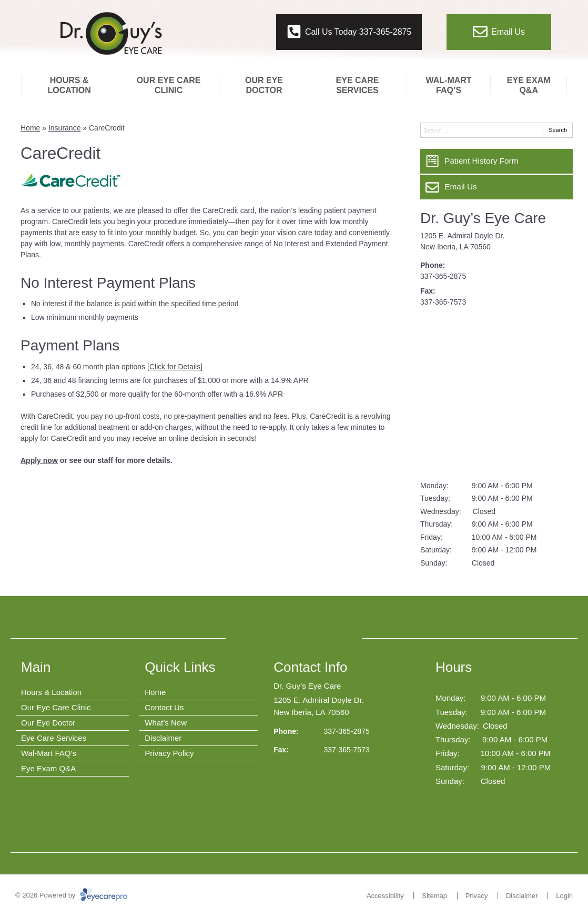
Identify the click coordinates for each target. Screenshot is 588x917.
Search (558, 130)
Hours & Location (69, 85)
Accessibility (385, 896)
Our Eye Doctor (264, 85)
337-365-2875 (443, 276)
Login (564, 896)
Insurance (64, 128)
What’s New (166, 723)
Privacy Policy (169, 753)
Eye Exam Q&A (529, 85)
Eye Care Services (358, 85)
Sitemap (434, 896)
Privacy (477, 896)
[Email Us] (496, 187)
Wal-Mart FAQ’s (449, 85)
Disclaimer (163, 738)
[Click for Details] (175, 367)
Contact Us (164, 707)
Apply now (39, 460)
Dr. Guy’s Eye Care (483, 218)
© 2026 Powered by (71, 895)
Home (30, 128)
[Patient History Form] (496, 161)
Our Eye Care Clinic (169, 85)
